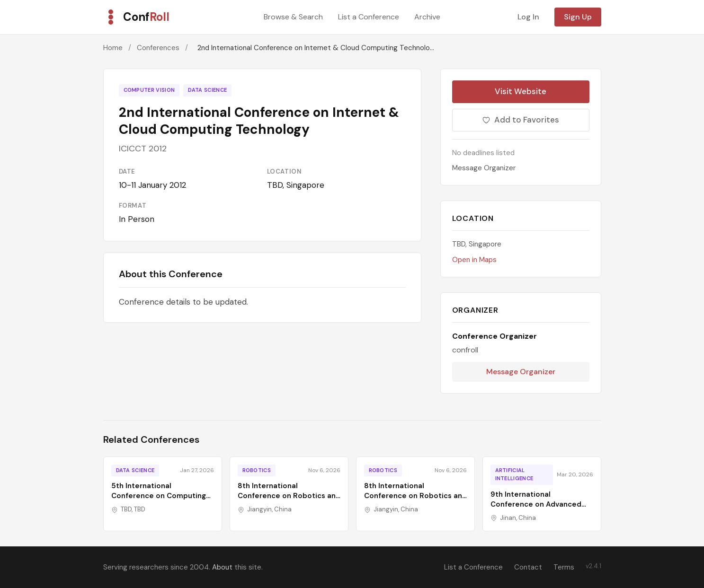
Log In (528, 17)
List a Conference (369, 17)
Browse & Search (293, 17)
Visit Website (521, 91)
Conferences (158, 48)
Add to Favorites (521, 120)
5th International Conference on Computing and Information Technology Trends (161, 501)
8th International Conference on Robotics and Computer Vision (289, 496)
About (222, 567)
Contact (528, 567)
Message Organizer (484, 168)
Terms (564, 567)
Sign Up (578, 17)
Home (113, 48)
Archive (427, 17)
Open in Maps (474, 260)
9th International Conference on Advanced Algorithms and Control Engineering (536, 509)
